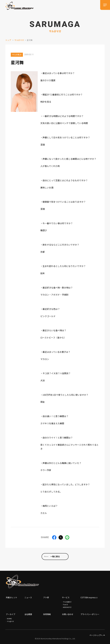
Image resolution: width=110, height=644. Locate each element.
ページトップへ (97, 635)
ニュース (28, 597)
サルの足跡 (66, 602)
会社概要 (28, 614)
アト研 (46, 597)
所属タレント (12, 597)
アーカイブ (11, 614)
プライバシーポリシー (90, 614)
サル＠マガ (19, 40)
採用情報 (47, 614)
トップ (8, 40)
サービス (66, 597)
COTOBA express (88, 597)
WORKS (9, 619)
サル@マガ (10, 621)
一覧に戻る (55, 556)
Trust (65, 605)
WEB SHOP (66, 607)
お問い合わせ (68, 614)
